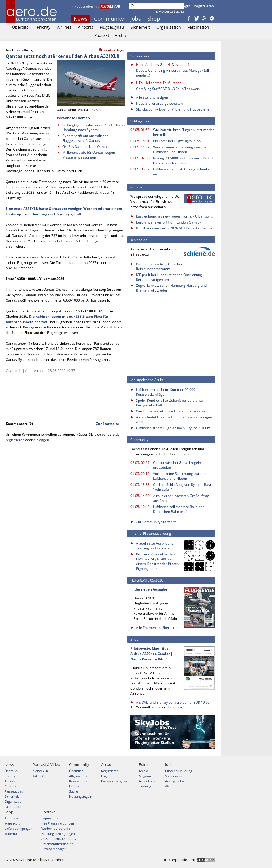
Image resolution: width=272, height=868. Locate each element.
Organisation (169, 27)
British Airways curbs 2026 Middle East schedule (174, 228)
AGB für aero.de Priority (59, 839)
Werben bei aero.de (56, 828)
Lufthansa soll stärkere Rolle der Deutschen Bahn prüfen (178, 509)
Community (109, 19)
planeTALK (40, 771)
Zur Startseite (108, 424)
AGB (168, 786)
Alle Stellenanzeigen (152, 97)
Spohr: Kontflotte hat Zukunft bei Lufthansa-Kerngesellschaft (170, 403)
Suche (74, 791)
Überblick (21, 27)
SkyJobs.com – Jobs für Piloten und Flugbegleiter (173, 109)
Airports (86, 27)
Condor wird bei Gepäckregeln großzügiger (177, 465)
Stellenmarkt (174, 776)
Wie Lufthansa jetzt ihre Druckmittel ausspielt (172, 411)
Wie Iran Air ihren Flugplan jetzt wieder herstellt (183, 132)
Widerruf (11, 834)
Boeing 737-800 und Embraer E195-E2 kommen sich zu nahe (183, 161)
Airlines (64, 27)
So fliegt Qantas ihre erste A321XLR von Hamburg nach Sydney (93, 127)
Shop (154, 19)
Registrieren (204, 6)
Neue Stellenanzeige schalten (159, 103)
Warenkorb (13, 823)
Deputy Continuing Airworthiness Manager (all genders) (172, 73)
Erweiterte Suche (170, 11)
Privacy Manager (53, 849)
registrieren (15, 440)
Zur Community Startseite (156, 522)
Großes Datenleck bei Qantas (85, 147)
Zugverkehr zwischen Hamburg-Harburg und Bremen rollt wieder (171, 288)
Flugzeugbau (112, 27)
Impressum (49, 818)
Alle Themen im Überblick (156, 628)
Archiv (121, 35)
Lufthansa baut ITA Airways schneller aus (182, 172)
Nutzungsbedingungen (58, 834)
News (81, 19)
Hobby (74, 786)
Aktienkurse (147, 781)
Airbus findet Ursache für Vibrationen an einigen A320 (174, 420)
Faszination (198, 27)
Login (185, 6)
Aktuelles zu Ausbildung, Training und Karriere (155, 546)
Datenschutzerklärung (57, 844)
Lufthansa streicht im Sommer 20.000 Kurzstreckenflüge (166, 392)
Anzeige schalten (177, 781)
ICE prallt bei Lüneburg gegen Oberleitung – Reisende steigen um (170, 277)
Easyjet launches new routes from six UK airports (175, 216)
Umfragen (146, 786)
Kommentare (79, 781)
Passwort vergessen (115, 781)
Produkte (11, 818)
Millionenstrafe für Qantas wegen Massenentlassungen (89, 155)
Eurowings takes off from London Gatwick (169, 222)
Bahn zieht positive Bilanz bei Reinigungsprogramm (159, 266)
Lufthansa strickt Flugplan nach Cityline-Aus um (173, 428)
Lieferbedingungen (18, 828)
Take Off (39, 776)
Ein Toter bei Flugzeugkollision (177, 141)
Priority (44, 27)
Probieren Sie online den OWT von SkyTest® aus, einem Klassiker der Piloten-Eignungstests (158, 561)
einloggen (41, 440)
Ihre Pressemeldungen (58, 823)
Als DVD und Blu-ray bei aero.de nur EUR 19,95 (173, 702)
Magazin (145, 776)
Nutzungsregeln (81, 796)
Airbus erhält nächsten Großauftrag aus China (181, 498)
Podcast (102, 35)
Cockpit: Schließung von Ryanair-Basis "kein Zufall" (183, 487)
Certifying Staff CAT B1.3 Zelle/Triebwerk (168, 89)
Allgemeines (78, 776)
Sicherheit (140, 27)
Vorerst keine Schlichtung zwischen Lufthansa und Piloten (181, 149)
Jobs (136, 19)
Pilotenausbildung (179, 771)
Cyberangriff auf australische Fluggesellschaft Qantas (85, 138)
